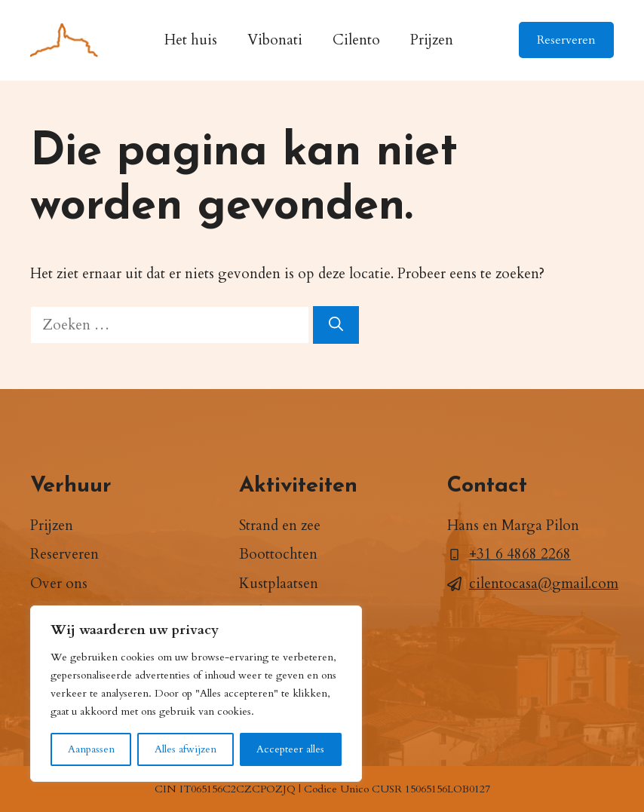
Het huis (191, 40)
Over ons (59, 584)
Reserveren (566, 40)
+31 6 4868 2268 (520, 554)
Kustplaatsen (279, 584)
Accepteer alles (290, 749)
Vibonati (275, 40)
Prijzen (432, 40)
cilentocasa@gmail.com (544, 584)
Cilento (356, 40)
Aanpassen (91, 749)
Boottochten (278, 554)
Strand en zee (280, 526)
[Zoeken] (336, 325)
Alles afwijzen (186, 749)
